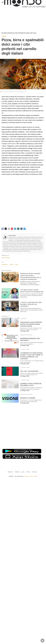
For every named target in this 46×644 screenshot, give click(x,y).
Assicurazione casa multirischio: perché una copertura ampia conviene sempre (31, 324)
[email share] (9, 229)
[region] (15, 17)
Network (4, 36)
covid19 (11, 264)
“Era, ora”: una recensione (29, 371)
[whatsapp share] (18, 229)
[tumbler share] (21, 229)
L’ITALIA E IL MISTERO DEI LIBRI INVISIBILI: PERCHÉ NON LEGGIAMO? (31, 304)
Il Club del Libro (25, 349)
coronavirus (5, 264)
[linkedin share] (15, 229)
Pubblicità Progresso (26, 335)
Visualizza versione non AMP (31, 476)
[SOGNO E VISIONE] (28, 398)
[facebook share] (3, 229)
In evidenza (23, 319)
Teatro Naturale (12, 236)
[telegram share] (25, 229)
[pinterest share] (12, 229)
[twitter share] (6, 229)
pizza (17, 264)
